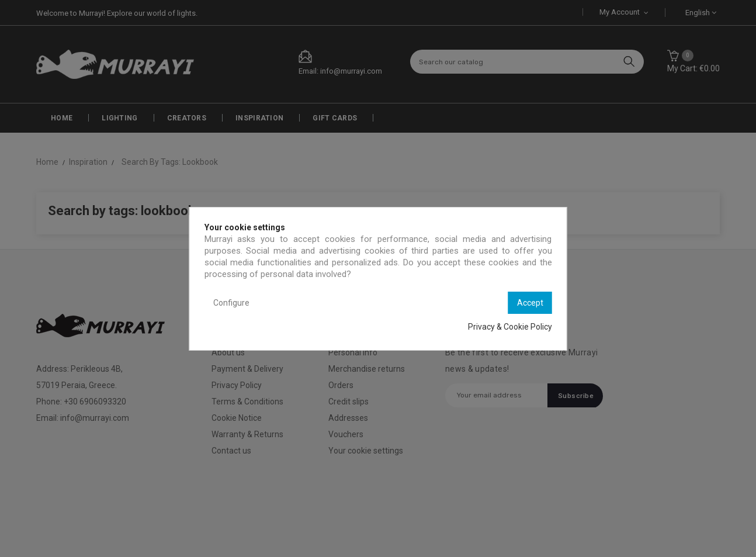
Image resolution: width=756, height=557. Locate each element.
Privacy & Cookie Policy (510, 327)
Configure (231, 303)
